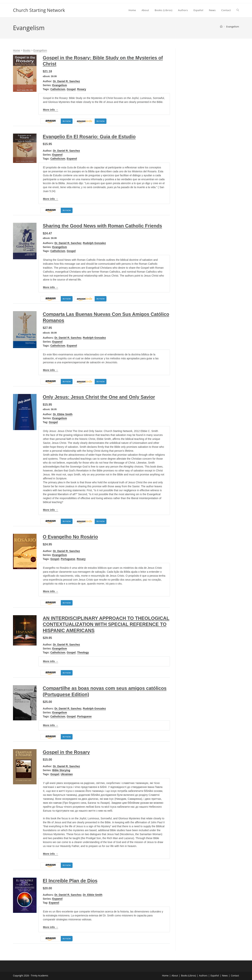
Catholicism (58, 89)
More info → (51, 110)
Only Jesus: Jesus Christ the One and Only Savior (99, 397)
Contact (235, 976)
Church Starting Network (39, 10)
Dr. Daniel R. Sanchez (66, 81)
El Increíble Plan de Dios (70, 881)
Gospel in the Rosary (66, 752)
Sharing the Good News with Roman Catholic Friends (102, 226)
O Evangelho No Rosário (70, 537)
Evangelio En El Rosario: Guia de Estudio (89, 137)
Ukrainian (67, 774)
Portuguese (68, 559)
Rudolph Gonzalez (94, 243)
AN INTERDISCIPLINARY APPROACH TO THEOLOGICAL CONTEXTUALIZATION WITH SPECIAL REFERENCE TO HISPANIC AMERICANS (106, 624)
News (225, 976)
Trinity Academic (40, 976)
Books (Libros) (188, 976)
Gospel (71, 89)
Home (16, 50)
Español (215, 976)
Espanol (57, 155)
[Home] (221, 27)
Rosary (82, 89)
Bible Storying (61, 770)
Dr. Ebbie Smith (63, 414)
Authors (203, 976)
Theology (83, 652)
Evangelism (233, 27)
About (175, 976)
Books (27, 50)
